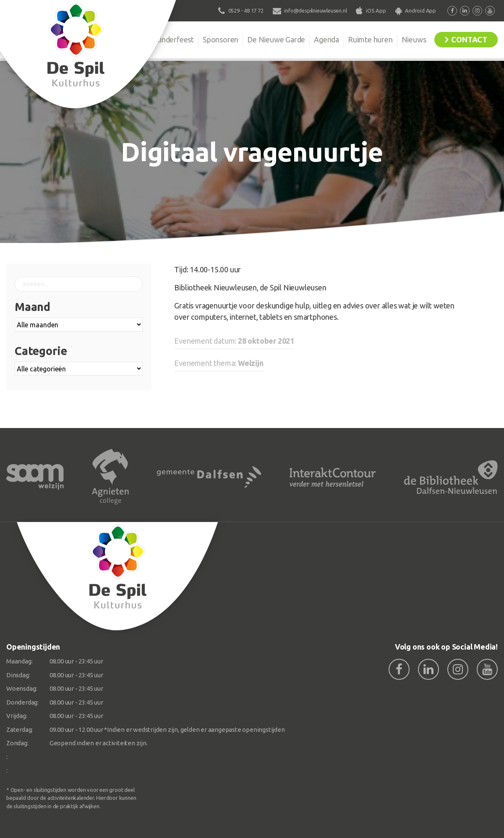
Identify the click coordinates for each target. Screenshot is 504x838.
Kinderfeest (174, 39)
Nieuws (414, 39)
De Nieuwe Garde (276, 39)
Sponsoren (221, 39)
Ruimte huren (370, 39)
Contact (469, 39)
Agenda (326, 39)
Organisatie (127, 39)
